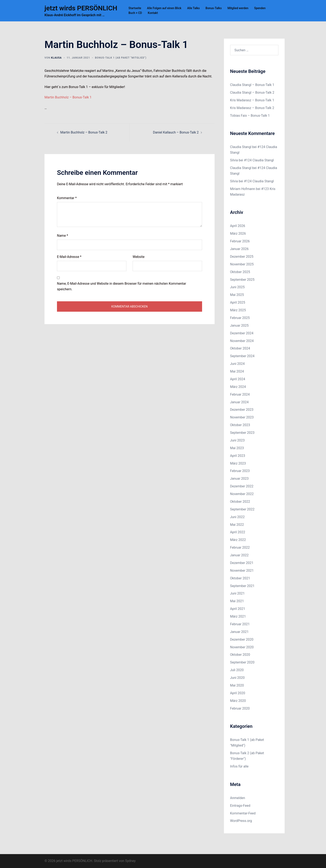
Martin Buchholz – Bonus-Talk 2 (84, 132)
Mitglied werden (238, 8)
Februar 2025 (240, 318)
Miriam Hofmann (243, 189)
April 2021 (238, 609)
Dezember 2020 (242, 639)
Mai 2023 (237, 448)
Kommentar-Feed (243, 813)
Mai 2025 (237, 295)
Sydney (130, 861)
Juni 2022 (237, 517)
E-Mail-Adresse (69, 257)
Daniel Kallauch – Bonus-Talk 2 (176, 132)
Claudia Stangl (241, 147)
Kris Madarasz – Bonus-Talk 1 (252, 100)
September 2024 (242, 356)
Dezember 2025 (242, 257)
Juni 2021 (237, 593)
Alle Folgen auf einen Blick (164, 8)
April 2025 (238, 302)
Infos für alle (239, 766)
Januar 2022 (239, 555)
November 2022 (242, 494)
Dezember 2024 (242, 333)
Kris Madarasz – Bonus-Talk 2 (252, 108)
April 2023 (238, 456)
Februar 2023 (240, 471)
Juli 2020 (237, 670)
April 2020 (238, 693)
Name (63, 236)
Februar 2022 (240, 547)
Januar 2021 (239, 632)
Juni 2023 (237, 440)
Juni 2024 (237, 364)
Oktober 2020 (240, 655)
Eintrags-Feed (240, 806)
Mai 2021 (237, 601)
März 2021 (238, 616)
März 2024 (238, 387)
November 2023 (242, 417)
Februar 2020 (240, 708)
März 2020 (238, 701)
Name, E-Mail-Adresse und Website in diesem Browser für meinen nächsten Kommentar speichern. (122, 286)
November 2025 (242, 264)
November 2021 (242, 571)
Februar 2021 (240, 624)
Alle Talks (193, 8)
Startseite (135, 8)
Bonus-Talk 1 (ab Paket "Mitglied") (121, 58)
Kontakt (153, 13)
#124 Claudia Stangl (259, 160)
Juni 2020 (237, 678)
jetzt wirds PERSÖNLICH (81, 8)
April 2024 (238, 379)
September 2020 (242, 662)
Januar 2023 (239, 479)
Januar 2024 (239, 402)
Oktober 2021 (240, 578)
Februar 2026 (240, 241)
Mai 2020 (237, 685)
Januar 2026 (239, 249)
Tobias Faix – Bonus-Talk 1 (250, 116)
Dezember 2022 (242, 486)
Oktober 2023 (240, 425)
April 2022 (238, 532)
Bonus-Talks (214, 8)
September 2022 (242, 509)
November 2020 (242, 647)
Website (139, 257)
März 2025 (238, 310)
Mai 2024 (237, 371)
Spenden (260, 8)
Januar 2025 (239, 325)
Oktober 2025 (240, 272)
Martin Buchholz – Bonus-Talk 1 (68, 97)
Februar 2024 (240, 394)
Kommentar (67, 198)
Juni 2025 (237, 287)
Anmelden (238, 798)
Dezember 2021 (242, 563)
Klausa (56, 58)
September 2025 (242, 280)
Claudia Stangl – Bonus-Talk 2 (252, 93)
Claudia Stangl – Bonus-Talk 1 (252, 85)
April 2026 (238, 226)
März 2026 (238, 234)
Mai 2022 (237, 525)
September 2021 (242, 586)
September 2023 (242, 433)
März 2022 (238, 540)
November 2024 (242, 341)
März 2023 (238, 463)
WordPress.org (241, 821)
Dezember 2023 (242, 410)
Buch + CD (135, 13)
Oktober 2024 (240, 348)
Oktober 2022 (240, 502)
